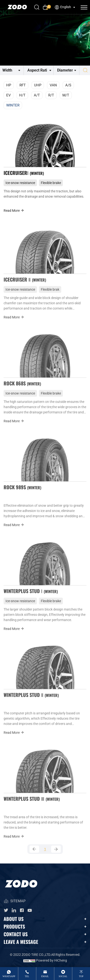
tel (27, 976)
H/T (22, 95)
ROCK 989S (22, 492)
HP (9, 85)
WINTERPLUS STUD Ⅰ (31, 596)
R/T (51, 95)
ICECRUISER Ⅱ (25, 285)
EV (9, 95)
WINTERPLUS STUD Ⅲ (32, 804)
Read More (14, 210)
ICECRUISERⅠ (24, 173)
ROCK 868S (22, 389)
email (45, 976)
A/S (68, 85)
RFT (23, 85)
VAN (53, 85)
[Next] (56, 849)
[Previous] (34, 849)
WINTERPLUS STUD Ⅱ (31, 700)
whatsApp (9, 976)
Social (63, 976)
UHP (38, 85)
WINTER (13, 105)
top (81, 976)
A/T (37, 95)
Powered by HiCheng (51, 960)
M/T (66, 95)
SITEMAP (15, 901)
